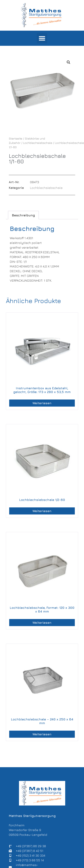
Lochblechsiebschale (38, 143)
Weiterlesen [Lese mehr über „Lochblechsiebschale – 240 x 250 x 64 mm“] (42, 734)
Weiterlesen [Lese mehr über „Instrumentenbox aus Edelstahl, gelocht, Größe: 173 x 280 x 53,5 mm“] (42, 403)
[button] (42, 38)
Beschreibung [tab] (23, 215)
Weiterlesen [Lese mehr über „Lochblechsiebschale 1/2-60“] (42, 511)
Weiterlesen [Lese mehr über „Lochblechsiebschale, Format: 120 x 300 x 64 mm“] (42, 623)
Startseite (16, 138)
